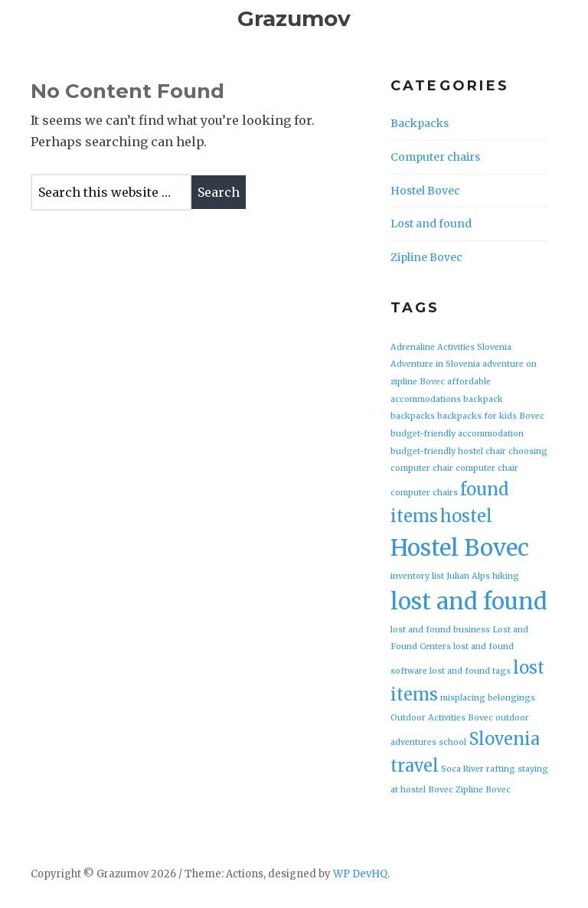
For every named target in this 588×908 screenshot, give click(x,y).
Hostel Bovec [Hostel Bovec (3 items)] (460, 548)
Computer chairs (435, 157)
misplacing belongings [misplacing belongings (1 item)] (488, 698)
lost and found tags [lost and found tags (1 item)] (470, 671)
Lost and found (431, 224)
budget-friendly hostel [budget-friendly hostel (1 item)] (437, 451)
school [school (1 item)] (452, 742)
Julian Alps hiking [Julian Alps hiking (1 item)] (483, 576)
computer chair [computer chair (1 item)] (487, 468)
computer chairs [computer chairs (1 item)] (424, 493)
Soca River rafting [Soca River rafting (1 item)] (478, 769)
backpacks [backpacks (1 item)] (413, 416)
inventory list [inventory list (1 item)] (417, 576)
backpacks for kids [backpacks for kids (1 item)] (477, 416)
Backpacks (420, 123)
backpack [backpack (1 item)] (483, 399)
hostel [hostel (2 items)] (466, 516)
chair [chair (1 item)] (496, 451)
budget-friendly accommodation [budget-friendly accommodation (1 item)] (457, 434)
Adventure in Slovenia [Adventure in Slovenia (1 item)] (435, 364)
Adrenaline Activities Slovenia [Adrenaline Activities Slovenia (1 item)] (451, 347)
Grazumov (294, 18)
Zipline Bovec (426, 257)
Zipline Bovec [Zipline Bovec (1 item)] (483, 790)
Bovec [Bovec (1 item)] (532, 416)
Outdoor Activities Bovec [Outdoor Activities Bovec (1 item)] (442, 718)
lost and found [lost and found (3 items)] (469, 601)
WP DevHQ (360, 874)
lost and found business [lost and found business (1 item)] (440, 630)
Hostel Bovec (425, 191)
